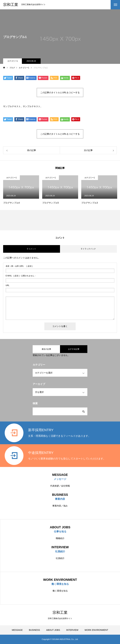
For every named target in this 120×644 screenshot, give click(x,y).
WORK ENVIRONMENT (96, 630)
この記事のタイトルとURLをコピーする (60, 92)
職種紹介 (60, 538)
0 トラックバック (88, 249)
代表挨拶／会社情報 (60, 486)
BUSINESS (34, 630)
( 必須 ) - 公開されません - (21, 276)
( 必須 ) (19, 266)
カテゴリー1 (13, 61)
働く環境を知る (60, 591)
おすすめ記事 (74, 349)
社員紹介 (60, 558)
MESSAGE (17, 630)
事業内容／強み (60, 506)
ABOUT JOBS (53, 630)
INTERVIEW (72, 630)
